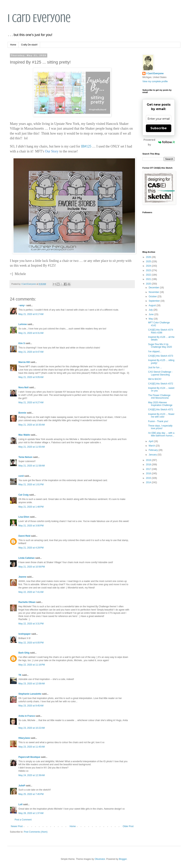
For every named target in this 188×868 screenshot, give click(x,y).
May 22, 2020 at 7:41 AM (31, 592)
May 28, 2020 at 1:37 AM (31, 813)
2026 (149, 257)
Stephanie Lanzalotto (30, 694)
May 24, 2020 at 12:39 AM (32, 775)
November (154, 292)
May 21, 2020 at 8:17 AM (31, 314)
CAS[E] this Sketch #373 (161, 356)
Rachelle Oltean (27, 602)
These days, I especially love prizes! (160, 427)
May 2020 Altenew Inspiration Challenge (160, 404)
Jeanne (22, 577)
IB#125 (86, 146)
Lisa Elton (24, 517)
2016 (149, 473)
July (151, 310)
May (151, 319)
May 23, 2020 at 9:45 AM (31, 706)
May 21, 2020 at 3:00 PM (31, 526)
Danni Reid (24, 536)
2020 (149, 284)
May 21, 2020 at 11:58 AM (32, 466)
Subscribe (159, 128)
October (153, 297)
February (154, 450)
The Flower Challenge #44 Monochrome (159, 397)
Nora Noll (23, 387)
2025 (149, 261)
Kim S (22, 343)
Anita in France (27, 716)
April (151, 441)
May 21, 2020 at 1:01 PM (31, 485)
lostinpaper (25, 634)
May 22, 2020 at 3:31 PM (31, 624)
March (152, 446)
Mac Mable (24, 435)
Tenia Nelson (25, 457)
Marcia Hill (24, 362)
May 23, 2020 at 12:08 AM (32, 684)
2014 (149, 482)
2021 (149, 279)
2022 (149, 275)
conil (21, 476)
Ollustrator (100, 859)
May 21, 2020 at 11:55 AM (32, 447)
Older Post (128, 826)
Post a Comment (23, 820)
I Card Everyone (39, 18)
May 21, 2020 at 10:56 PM (32, 567)
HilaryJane (24, 738)
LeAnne (23, 324)
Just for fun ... (155, 367)
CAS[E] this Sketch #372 (161, 384)
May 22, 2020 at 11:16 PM (32, 665)
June (151, 314)
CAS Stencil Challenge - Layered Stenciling (160, 373)
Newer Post (17, 826)
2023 (149, 270)
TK (20, 675)
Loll (20, 804)
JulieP (22, 786)
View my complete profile (155, 81)
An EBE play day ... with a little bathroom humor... (161, 434)
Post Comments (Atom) (36, 832)
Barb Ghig (24, 653)
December (154, 288)
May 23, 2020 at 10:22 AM (32, 728)
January (153, 455)
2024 (149, 266)
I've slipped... (155, 352)
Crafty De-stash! (29, 45)
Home (13, 45)
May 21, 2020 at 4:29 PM (31, 548)
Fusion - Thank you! (158, 421)
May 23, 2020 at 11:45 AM (32, 747)
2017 (149, 469)
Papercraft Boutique (29, 757)
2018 (149, 465)
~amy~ (22, 305)
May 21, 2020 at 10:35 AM (32, 425)
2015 (149, 478)
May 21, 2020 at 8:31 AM (31, 333)
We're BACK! (155, 379)
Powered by (159, 142)
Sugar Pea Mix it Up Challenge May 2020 (160, 346)
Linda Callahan (26, 558)
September (155, 301)
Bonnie (22, 413)
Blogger (123, 859)
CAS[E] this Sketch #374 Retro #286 (161, 331)
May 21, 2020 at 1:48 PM (31, 507)
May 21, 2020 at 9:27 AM (31, 403)
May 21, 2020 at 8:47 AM (31, 352)
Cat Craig (23, 495)
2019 (149, 460)
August (153, 305)
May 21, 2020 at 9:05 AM (31, 377)
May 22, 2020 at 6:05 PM (31, 643)
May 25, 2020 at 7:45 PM (31, 794)
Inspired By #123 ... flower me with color (161, 415)
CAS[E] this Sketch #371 (161, 410)
